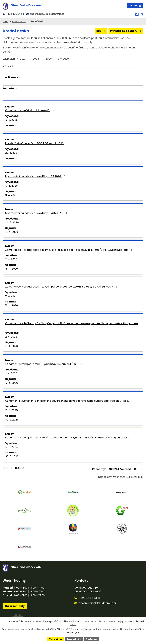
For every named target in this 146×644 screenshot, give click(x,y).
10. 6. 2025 (12, 410)
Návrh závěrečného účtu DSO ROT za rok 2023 (37, 143)
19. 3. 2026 (11, 186)
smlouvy (63, 59)
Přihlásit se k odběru (126, 31)
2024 (23, 59)
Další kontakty (15, 606)
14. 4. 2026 (12, 232)
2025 (36, 59)
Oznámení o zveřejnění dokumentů (30, 110)
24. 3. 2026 (12, 222)
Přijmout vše (55, 639)
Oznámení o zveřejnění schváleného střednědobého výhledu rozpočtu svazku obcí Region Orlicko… (71, 438)
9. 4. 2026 (11, 195)
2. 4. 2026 (11, 259)
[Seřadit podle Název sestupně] (13, 67)
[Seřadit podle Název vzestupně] (13, 66)
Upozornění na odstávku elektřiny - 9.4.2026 (36, 176)
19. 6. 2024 (12, 447)
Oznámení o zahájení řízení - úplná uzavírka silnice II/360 (44, 364)
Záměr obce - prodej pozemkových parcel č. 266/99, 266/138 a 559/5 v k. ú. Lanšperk (62, 287)
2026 (49, 59)
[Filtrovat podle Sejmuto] (73, 94)
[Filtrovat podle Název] (73, 71)
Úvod (5, 21)
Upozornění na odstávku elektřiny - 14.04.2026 (37, 213)
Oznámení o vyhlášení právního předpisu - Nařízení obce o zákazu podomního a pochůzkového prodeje (72, 325)
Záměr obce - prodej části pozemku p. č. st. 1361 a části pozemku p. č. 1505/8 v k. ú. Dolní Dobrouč (69, 250)
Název (7, 66)
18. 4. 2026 (12, 269)
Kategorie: (9, 58)
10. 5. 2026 (12, 383)
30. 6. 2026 (12, 420)
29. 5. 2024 (12, 153)
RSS (101, 31)
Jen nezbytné (74, 639)
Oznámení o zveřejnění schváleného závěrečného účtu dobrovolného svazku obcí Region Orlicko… (70, 401)
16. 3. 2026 (11, 120)
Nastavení (92, 639)
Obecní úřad (19, 21)
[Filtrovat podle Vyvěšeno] (73, 83)
